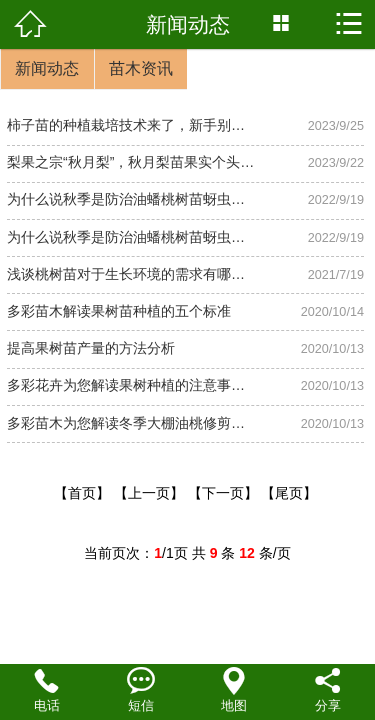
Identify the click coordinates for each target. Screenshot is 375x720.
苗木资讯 (141, 68)
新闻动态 (47, 68)
